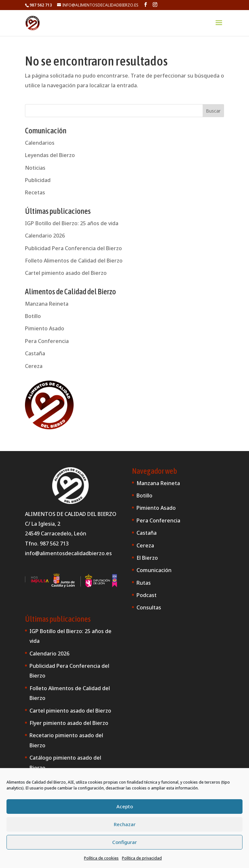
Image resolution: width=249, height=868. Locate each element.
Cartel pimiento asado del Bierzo (66, 273)
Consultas (149, 607)
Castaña (35, 353)
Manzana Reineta (47, 304)
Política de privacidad (142, 858)
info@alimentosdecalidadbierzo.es (68, 553)
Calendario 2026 (45, 236)
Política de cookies (101, 858)
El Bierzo (147, 558)
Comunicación (154, 570)
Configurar (124, 842)
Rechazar (125, 824)
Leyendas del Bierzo (50, 155)
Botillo (33, 316)
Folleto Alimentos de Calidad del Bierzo (74, 261)
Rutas (144, 583)
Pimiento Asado (45, 328)
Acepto (125, 806)
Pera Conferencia (47, 341)
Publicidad (38, 180)
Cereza (34, 366)
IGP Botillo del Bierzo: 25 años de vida (72, 223)
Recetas (35, 192)
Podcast (147, 595)
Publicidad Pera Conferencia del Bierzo (73, 248)
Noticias (35, 168)
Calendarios (40, 143)
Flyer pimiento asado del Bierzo (69, 723)
